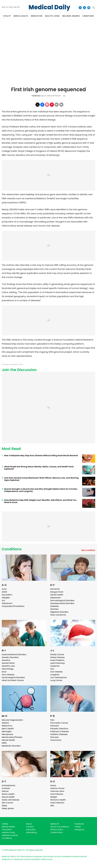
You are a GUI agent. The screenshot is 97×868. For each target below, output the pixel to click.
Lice (52, 669)
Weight (54, 797)
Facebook (79, 824)
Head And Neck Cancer (13, 680)
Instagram (79, 830)
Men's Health (8, 729)
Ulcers (53, 785)
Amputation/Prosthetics (13, 606)
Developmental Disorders (62, 603)
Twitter (78, 827)
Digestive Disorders (59, 612)
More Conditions (88, 550)
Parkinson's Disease (60, 731)
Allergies (6, 598)
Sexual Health (8, 797)
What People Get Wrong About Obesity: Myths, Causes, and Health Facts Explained (39, 468)
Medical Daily (49, 7)
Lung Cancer (56, 680)
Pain (52, 720)
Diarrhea (54, 609)
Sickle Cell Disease (10, 800)
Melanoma (7, 726)
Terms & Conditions (60, 827)
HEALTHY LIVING (52, 16)
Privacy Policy (57, 830)
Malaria (5, 723)
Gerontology (8, 669)
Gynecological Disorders (13, 677)
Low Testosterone (59, 677)
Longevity (55, 675)
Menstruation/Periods (12, 737)
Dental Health (57, 595)
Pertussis (55, 737)
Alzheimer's (7, 603)
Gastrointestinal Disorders (14, 654)
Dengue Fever (57, 592)
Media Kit (55, 824)
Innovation (7, 830)
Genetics (6, 660)
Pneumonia (56, 740)
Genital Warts (8, 663)
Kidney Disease (57, 657)
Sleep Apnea (8, 808)
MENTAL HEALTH (21, 16)
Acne (4, 589)
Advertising (31, 832)
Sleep (4, 806)
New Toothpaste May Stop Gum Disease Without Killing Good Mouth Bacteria (41, 456)
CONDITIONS (88, 16)
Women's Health (58, 800)
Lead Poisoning (57, 663)
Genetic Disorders (10, 657)
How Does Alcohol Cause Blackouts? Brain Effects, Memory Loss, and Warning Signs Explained (41, 479)
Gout (4, 672)
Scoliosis (6, 788)
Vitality (5, 824)
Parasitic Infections (59, 729)
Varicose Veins (57, 791)
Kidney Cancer (57, 654)
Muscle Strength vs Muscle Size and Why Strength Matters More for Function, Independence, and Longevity (41, 490)
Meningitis (7, 731)
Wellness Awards (71, 16)
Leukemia (55, 666)
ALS (3, 600)
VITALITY (7, 16)
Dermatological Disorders (62, 600)
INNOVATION (37, 16)
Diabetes (55, 606)
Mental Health (8, 740)
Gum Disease (8, 675)
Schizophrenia (9, 785)
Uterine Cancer (57, 788)
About (29, 824)
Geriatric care (8, 666)
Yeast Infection (57, 803)
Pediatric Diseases (59, 734)
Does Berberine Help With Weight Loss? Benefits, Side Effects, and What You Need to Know (40, 501)
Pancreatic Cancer (59, 723)
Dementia (55, 589)
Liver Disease (56, 672)
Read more (47, 859)
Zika (52, 806)
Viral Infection (57, 794)
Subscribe (31, 830)
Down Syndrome (58, 615)
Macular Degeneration (12, 720)
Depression (56, 598)
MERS (4, 743)
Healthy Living (8, 832)
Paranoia (55, 726)
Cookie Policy (57, 832)
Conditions (12, 549)
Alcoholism (7, 595)
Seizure (5, 791)
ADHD (4, 592)
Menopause (7, 734)
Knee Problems (57, 660)
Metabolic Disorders (11, 746)
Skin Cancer (7, 803)
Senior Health (8, 794)
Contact (30, 827)
